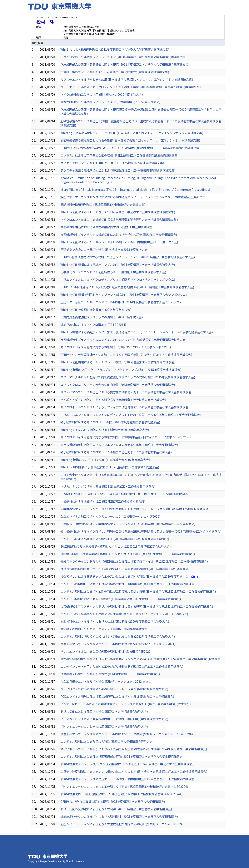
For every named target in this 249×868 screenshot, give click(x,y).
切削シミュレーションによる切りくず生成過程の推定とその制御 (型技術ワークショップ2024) (122, 824)
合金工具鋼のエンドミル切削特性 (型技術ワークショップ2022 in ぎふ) (106, 681)
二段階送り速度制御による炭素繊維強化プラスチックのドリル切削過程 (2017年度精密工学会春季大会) (128, 524)
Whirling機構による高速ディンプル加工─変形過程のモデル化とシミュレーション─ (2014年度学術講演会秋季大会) (137, 332)
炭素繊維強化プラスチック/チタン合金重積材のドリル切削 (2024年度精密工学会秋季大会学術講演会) (127, 764)
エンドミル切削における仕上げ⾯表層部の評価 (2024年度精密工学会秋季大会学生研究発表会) (122, 756)
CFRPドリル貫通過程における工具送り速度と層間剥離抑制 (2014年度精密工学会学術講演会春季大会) (127, 287)
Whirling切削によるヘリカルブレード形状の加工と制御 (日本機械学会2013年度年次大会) (119, 242)
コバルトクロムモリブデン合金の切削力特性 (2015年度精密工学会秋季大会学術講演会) (118, 385)
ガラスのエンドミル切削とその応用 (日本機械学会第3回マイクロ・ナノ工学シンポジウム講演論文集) (127, 79)
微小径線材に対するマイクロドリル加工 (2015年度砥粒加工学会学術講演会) (110, 422)
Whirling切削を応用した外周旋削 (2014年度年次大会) (96, 310)
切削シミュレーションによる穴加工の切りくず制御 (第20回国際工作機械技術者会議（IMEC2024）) (125, 786)
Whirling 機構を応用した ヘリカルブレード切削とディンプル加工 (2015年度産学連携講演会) (121, 370)
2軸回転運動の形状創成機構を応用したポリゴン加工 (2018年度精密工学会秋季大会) (116, 546)
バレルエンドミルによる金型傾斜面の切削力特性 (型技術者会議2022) (106, 651)
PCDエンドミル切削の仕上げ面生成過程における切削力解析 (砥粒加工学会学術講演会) (117, 696)
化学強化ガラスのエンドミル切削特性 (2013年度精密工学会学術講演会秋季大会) (113, 272)
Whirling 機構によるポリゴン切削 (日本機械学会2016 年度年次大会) (105, 460)
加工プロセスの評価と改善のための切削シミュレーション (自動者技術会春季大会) (114, 689)
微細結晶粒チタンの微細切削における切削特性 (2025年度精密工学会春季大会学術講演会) (119, 817)
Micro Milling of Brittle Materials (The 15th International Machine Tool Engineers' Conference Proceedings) (135, 189)
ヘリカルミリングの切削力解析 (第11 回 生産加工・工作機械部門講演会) (108, 486)
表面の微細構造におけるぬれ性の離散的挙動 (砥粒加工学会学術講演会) (107, 227)
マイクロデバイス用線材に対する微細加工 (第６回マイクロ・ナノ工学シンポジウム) (116, 347)
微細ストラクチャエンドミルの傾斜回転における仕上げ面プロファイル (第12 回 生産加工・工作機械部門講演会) (134, 561)
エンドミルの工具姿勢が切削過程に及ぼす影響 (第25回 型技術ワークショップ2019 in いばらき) (124, 614)
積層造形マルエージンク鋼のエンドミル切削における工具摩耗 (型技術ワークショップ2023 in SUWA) (127, 734)
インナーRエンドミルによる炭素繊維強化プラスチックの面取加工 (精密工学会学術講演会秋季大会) (126, 704)
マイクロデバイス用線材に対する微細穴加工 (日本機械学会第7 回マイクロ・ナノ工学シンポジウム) (126, 437)
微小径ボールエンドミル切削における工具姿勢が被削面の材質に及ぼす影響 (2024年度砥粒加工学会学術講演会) (134, 749)
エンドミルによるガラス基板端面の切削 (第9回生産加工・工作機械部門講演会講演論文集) (119, 155)
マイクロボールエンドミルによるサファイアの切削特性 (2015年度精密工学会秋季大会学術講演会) (125, 407)
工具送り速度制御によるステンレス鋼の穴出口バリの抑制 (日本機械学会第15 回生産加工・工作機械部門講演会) (134, 771)
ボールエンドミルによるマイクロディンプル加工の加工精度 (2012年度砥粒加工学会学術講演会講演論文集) (131, 87)
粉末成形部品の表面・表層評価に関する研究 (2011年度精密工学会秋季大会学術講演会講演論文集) (125, 64)
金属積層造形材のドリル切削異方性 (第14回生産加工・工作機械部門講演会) (110, 674)
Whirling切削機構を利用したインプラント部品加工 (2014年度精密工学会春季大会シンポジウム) (124, 295)
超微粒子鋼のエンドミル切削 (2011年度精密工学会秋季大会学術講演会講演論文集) (115, 72)
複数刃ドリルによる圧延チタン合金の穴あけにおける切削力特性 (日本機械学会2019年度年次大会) (125, 576)
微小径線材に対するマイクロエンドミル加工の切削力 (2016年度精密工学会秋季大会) (116, 452)
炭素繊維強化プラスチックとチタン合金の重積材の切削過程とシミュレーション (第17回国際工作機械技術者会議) (135, 509)
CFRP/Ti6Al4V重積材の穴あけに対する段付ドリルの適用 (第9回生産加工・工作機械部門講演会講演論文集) (130, 148)
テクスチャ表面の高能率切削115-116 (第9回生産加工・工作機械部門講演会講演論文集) (118, 170)
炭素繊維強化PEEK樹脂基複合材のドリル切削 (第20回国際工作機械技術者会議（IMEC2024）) (121, 794)
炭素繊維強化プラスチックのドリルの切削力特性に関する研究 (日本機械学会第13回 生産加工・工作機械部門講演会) (137, 606)
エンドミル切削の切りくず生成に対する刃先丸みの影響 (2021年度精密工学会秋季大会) (118, 636)
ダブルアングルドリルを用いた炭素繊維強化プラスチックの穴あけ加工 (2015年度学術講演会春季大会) (128, 377)
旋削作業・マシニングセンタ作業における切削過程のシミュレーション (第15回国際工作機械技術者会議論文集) (133, 197)
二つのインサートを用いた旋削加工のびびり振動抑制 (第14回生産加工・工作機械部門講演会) (122, 666)
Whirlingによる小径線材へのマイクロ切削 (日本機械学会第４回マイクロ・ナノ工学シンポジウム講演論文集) (132, 133)
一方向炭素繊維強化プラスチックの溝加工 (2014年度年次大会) (102, 317)
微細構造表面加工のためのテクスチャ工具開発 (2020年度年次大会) (104, 629)
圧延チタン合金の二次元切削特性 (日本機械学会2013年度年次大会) (104, 250)
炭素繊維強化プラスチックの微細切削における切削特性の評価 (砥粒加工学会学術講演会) (119, 235)
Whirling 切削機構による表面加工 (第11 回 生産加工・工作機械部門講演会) (110, 467)
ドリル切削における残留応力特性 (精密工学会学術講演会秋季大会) (104, 711)
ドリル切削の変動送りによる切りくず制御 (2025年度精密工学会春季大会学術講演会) (116, 809)
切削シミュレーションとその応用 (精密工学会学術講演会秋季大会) (104, 726)
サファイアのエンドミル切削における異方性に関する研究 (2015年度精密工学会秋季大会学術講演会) (126, 392)
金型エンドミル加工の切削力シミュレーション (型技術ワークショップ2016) (110, 516)
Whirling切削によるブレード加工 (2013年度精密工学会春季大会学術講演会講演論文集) (118, 212)
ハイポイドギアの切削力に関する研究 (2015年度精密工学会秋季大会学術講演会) (113, 400)
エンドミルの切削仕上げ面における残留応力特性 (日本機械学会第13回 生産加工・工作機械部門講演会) (128, 584)
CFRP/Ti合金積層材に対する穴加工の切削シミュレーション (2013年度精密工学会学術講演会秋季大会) (128, 257)
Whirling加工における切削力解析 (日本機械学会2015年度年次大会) (105, 430)
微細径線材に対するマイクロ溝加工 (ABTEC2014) (93, 325)
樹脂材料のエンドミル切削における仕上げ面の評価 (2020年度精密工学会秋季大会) (115, 621)
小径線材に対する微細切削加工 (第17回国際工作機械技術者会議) (103, 501)
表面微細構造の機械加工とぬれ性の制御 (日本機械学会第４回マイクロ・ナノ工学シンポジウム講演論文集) (130, 140)
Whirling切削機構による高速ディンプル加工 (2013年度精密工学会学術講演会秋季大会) (118, 265)
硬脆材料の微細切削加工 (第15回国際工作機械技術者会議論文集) (103, 204)
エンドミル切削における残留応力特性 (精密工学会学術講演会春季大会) (107, 741)
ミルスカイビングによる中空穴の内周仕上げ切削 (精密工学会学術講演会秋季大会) (114, 719)
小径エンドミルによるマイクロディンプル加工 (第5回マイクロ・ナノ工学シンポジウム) (118, 280)
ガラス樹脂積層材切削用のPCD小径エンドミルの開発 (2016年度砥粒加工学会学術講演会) (119, 445)
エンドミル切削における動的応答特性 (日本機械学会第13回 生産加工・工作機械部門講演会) (121, 599)
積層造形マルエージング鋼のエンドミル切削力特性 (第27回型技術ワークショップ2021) (118, 644)
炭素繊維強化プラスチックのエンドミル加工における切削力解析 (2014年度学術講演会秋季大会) (123, 340)
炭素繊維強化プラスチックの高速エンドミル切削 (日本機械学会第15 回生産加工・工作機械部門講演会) (128, 779)
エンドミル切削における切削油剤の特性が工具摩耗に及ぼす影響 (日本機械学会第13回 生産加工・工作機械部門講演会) (138, 591)
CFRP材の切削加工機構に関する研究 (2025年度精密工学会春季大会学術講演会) (113, 802)
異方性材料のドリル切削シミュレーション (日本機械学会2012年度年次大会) (110, 102)
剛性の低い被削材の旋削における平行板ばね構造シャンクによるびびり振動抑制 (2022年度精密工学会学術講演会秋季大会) (141, 659)
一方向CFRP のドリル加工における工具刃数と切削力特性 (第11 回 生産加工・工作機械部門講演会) (125, 494)
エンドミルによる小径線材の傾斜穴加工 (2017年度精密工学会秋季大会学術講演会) (115, 539)
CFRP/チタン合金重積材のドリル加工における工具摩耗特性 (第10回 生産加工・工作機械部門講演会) (126, 355)
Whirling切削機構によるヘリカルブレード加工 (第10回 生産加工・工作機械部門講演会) (118, 362)
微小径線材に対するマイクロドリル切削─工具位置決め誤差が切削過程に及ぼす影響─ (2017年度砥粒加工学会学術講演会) (141, 531)
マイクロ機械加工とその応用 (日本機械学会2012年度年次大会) (102, 94)
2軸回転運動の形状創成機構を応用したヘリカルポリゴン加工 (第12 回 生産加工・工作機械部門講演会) (128, 554)
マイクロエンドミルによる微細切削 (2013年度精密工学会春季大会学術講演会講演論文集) (119, 220)
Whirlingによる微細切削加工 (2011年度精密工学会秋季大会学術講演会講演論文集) (115, 49)
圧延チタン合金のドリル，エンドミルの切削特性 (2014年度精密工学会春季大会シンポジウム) (122, 302)
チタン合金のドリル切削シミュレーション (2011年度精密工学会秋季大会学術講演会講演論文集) (123, 57)
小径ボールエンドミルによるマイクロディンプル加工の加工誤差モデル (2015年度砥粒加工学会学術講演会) (131, 415)
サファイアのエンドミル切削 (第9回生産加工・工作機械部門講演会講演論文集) (112, 163)
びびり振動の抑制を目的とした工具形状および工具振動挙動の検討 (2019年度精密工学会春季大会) (125, 569)
